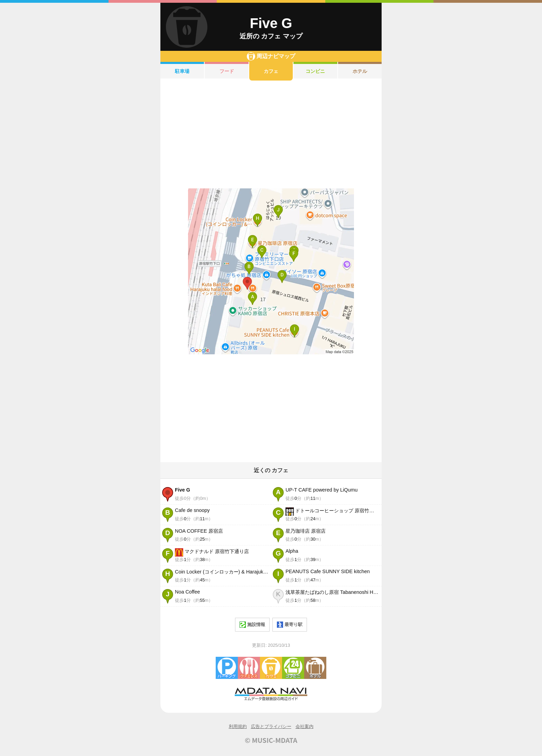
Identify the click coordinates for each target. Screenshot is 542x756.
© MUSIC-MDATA (271, 740)
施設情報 (252, 625)
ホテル (360, 71)
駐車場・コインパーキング (227, 668)
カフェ (271, 71)
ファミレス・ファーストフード (249, 668)
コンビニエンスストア (293, 668)
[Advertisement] (271, 134)
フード (227, 71)
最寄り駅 (290, 625)
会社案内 (305, 726)
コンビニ (315, 71)
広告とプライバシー (271, 726)
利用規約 (238, 726)
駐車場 (182, 71)
